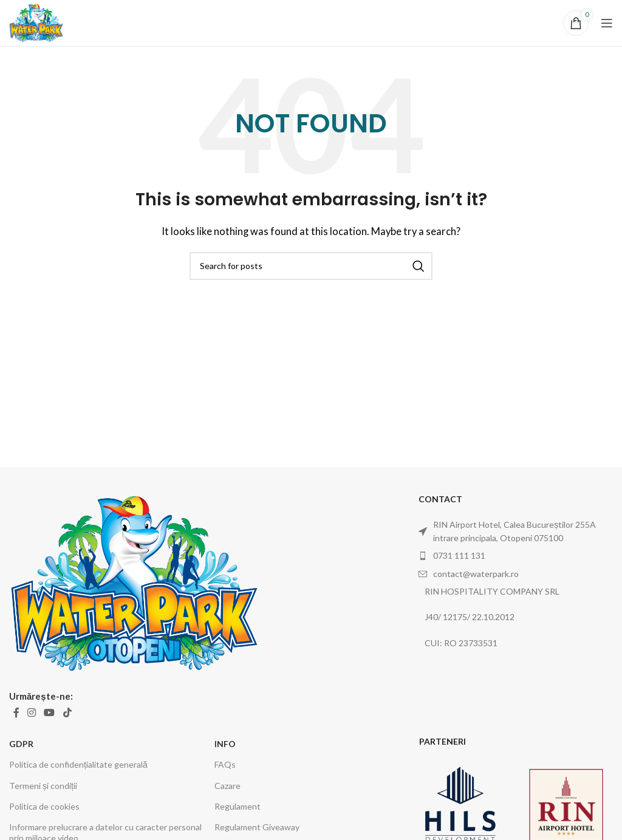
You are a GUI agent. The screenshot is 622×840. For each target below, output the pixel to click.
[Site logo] (36, 22)
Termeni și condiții (43, 786)
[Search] (311, 266)
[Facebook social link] (16, 712)
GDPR (21, 744)
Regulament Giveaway (257, 827)
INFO (225, 744)
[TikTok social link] (67, 712)
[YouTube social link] (50, 712)
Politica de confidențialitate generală (78, 764)
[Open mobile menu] (607, 23)
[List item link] (516, 556)
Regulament (238, 806)
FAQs (225, 764)
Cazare (227, 786)
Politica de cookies (44, 806)
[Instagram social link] (31, 712)
